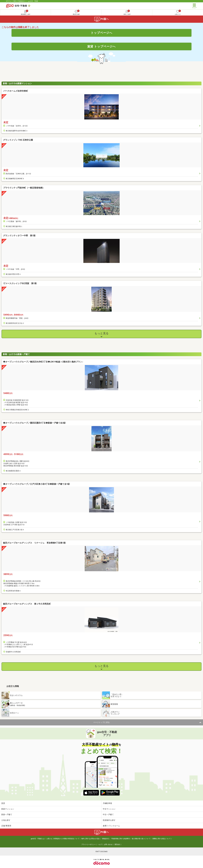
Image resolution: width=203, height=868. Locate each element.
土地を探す (6, 820)
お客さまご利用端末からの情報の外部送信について (63, 839)
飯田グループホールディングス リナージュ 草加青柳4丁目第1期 (34, 543)
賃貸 (3, 803)
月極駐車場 (107, 803)
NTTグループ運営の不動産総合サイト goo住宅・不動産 (22, 1)
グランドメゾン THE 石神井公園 (18, 140)
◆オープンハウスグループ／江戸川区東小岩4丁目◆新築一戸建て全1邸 (36, 484)
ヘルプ (100, 844)
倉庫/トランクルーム (111, 826)
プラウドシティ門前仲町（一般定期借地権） (24, 188)
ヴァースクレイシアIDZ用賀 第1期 (20, 283)
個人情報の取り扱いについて (141, 839)
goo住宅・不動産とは (38, 839)
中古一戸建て (108, 814)
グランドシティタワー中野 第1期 (19, 236)
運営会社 (117, 844)
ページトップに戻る (102, 722)
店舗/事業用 (6, 826)
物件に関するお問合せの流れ (91, 839)
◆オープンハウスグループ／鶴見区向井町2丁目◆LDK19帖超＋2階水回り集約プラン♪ (43, 362)
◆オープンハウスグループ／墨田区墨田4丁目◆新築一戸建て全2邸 (34, 423)
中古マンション (109, 809)
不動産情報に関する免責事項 (120, 839)
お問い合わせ (108, 844)
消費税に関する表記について (161, 839)
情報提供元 (105, 839)
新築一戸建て (7, 814)
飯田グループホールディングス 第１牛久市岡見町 (27, 604)
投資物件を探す (109, 820)
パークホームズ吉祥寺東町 (17, 91)
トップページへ (102, 33)
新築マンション (8, 809)
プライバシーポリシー (88, 844)
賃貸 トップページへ (102, 46)
